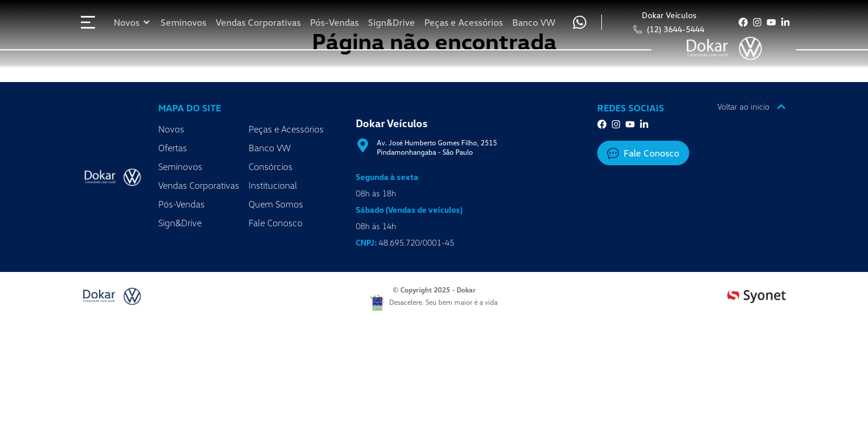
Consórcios (270, 166)
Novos (171, 129)
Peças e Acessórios (286, 129)
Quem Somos (276, 204)
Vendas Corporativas (199, 185)
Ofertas (173, 148)
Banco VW (270, 148)
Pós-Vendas (181, 204)
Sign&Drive (180, 223)
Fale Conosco (275, 223)
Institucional (273, 185)
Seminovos (180, 166)
